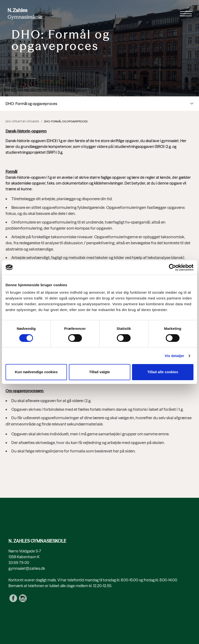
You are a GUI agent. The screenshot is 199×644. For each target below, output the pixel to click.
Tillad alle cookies (163, 372)
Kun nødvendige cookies (36, 372)
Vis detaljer (175, 356)
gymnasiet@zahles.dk (27, 568)
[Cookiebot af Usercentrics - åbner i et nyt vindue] (172, 267)
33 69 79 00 (19, 563)
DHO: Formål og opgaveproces (66, 121)
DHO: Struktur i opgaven (22, 121)
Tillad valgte (99, 372)
